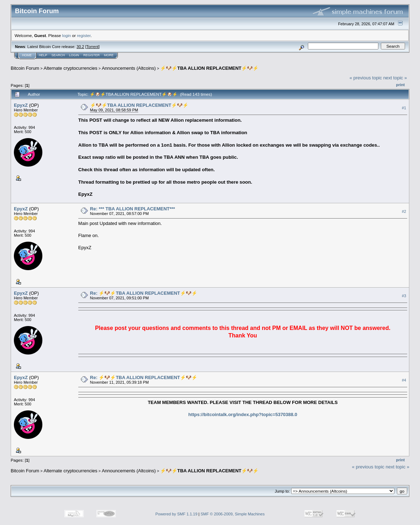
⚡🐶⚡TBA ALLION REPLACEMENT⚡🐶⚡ (209, 68)
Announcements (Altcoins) (129, 68)
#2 (404, 211)
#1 (404, 108)
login (67, 35)
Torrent (93, 47)
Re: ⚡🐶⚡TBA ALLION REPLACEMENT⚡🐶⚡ (144, 293)
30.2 (80, 47)
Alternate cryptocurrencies (71, 68)
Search (58, 55)
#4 (404, 380)
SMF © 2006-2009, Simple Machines (233, 514)
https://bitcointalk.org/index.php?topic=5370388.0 (243, 414)
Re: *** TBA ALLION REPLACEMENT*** (133, 209)
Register (91, 55)
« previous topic (366, 78)
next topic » (395, 78)
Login (74, 55)
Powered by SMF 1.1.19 (177, 514)
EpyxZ (21, 105)
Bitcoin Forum (25, 68)
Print (400, 85)
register (84, 35)
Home (27, 55)
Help (43, 55)
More (109, 55)
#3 (404, 296)
